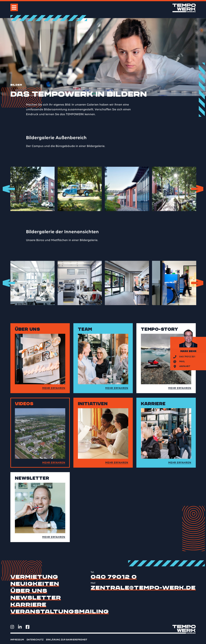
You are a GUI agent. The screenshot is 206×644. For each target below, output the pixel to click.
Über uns (29, 591)
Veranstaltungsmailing (60, 612)
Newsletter (36, 598)
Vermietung (34, 577)
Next (199, 189)
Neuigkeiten (35, 584)
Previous (7, 189)
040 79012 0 (114, 577)
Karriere (28, 605)
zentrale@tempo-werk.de (143, 588)
